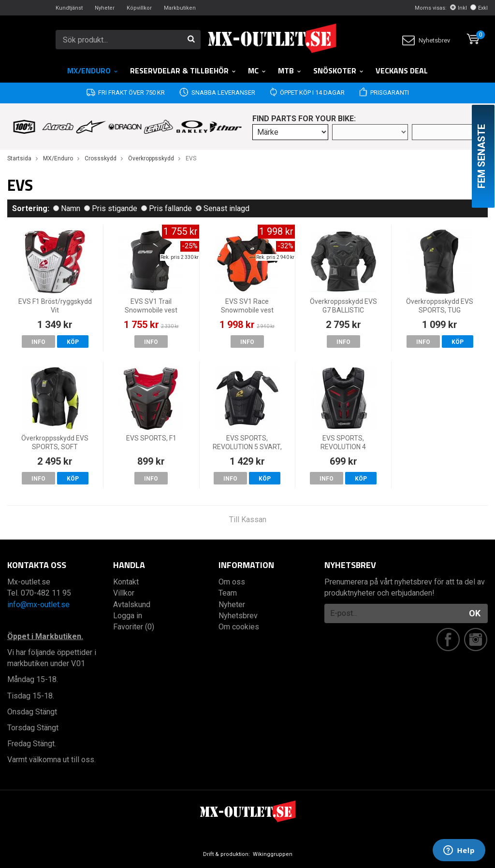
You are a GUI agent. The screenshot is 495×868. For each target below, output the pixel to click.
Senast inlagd (223, 208)
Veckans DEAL (402, 71)
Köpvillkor (139, 8)
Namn (67, 208)
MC (257, 71)
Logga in (128, 616)
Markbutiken (180, 8)
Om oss (232, 582)
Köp (73, 342)
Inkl (459, 8)
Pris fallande (167, 208)
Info (38, 342)
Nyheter (105, 8)
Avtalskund (132, 605)
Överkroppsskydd (151, 158)
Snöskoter (339, 71)
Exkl (479, 8)
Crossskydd (101, 158)
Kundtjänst (69, 8)
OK (475, 613)
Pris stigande (111, 208)
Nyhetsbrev (426, 40)
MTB (290, 71)
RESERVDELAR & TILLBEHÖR (183, 71)
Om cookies (239, 627)
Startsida (19, 158)
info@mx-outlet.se (38, 605)
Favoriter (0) (134, 627)
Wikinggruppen (273, 854)
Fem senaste (481, 156)
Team (228, 593)
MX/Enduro (93, 71)
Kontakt (126, 582)
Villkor (124, 593)
